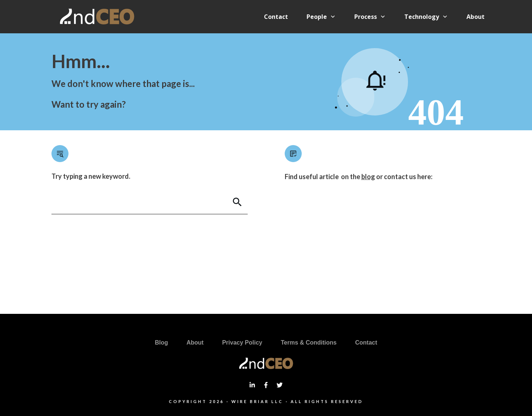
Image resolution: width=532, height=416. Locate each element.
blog (368, 177)
